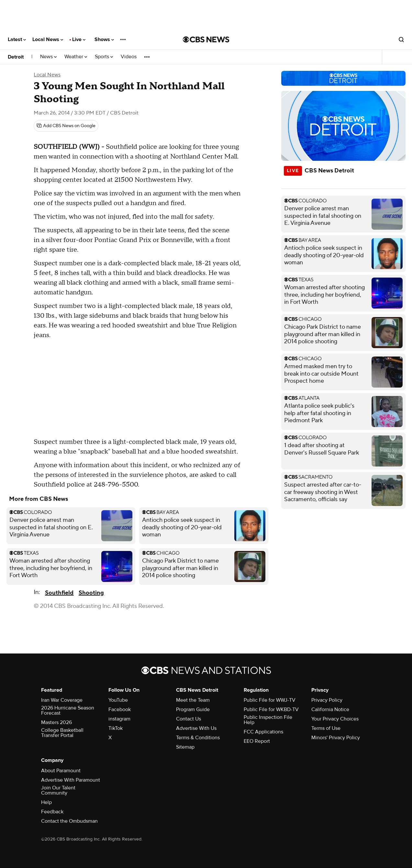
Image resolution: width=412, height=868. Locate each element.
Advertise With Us (196, 728)
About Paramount (61, 771)
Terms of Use (326, 728)
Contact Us (189, 719)
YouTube (118, 700)
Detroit (16, 57)
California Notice (330, 709)
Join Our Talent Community (58, 790)
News (48, 57)
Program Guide (193, 709)
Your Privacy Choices (335, 719)
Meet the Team (193, 700)
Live (79, 39)
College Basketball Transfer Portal (62, 733)
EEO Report (257, 741)
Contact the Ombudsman (69, 821)
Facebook (120, 709)
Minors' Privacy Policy (336, 738)
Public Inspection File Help (268, 720)
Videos (129, 57)
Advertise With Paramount (71, 780)
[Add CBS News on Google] (66, 126)
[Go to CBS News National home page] (206, 39)
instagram (119, 719)
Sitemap (185, 747)
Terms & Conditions (198, 738)
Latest (17, 39)
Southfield (59, 593)
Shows (104, 39)
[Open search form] (401, 39)
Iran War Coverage (62, 700)
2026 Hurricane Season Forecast (68, 710)
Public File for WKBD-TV (271, 709)
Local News (48, 39)
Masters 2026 (56, 722)
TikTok (116, 728)
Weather (76, 57)
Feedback (52, 812)
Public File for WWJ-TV (270, 700)
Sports (104, 57)
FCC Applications (263, 732)
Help (46, 802)
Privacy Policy (327, 700)
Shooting (91, 593)
